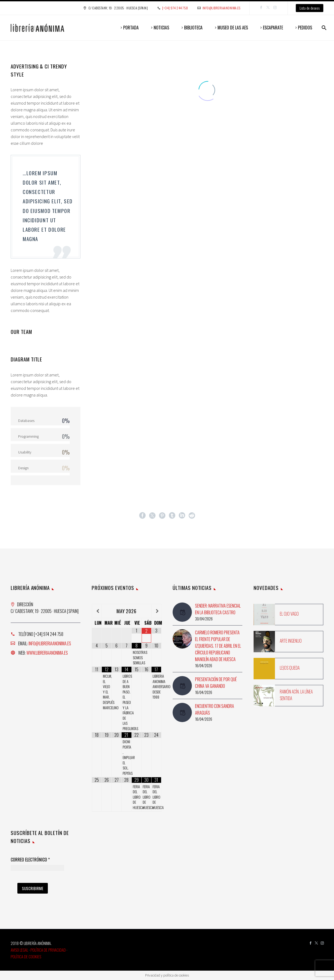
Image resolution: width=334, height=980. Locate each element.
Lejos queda (290, 668)
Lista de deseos (310, 8)
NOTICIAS (161, 28)
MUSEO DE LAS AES (233, 28)
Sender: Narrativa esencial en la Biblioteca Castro (218, 609)
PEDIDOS (305, 28)
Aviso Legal (19, 950)
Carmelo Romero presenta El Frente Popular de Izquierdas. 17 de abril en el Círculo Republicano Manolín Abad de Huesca (218, 646)
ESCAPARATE (273, 28)
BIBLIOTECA (193, 28)
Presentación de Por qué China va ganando (216, 683)
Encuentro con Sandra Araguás (215, 709)
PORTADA (131, 28)
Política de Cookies (26, 956)
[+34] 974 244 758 (175, 8)
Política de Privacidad (48, 950)
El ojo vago (289, 614)
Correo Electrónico (30, 860)
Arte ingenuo (291, 641)
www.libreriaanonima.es (47, 653)
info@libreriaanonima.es (222, 8)
